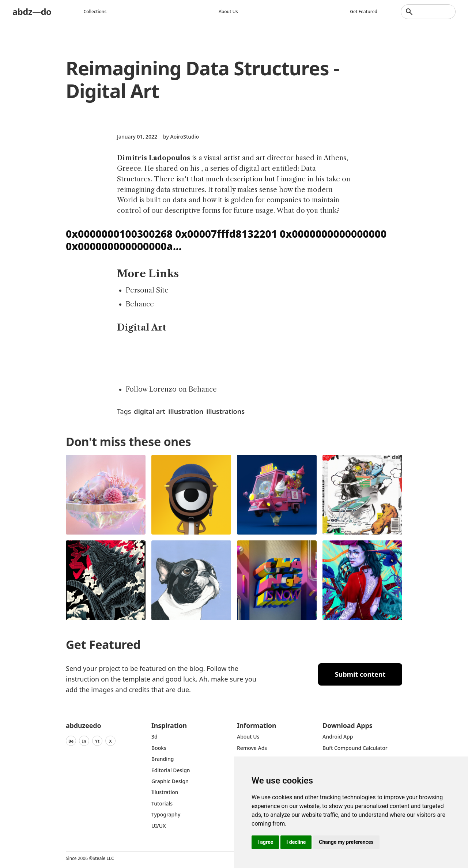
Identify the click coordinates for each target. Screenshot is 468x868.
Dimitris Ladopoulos (154, 158)
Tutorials (162, 803)
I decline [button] (296, 842)
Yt (97, 741)
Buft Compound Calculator (355, 748)
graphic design (170, 781)
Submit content (360, 674)
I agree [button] (265, 842)
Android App (338, 737)
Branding (163, 759)
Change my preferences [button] (346, 842)
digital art (150, 411)
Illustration (165, 792)
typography (166, 814)
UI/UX (159, 826)
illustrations (225, 411)
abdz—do (32, 12)
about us (248, 737)
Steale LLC (103, 858)
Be (71, 741)
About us (228, 12)
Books (159, 748)
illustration (186, 411)
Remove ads (252, 748)
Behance (140, 304)
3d (154, 737)
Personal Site (147, 290)
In (84, 741)
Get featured (364, 12)
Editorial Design (171, 770)
